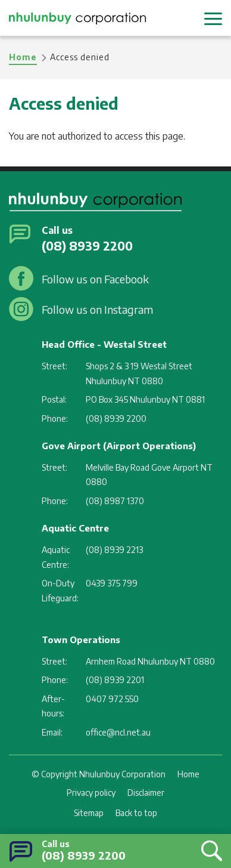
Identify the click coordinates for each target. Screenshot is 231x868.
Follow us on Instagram (97, 309)
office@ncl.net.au (118, 732)
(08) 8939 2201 (115, 680)
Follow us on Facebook (95, 279)
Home (23, 57)
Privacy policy (91, 793)
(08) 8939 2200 (84, 855)
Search (209, 850)
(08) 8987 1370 (115, 501)
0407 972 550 (112, 699)
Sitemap (89, 813)
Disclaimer (146, 793)
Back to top (136, 813)
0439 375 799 (112, 583)
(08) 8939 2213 (114, 550)
